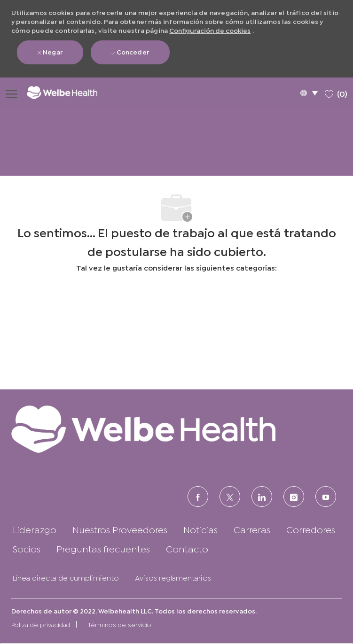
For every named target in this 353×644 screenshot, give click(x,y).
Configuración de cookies (210, 30)
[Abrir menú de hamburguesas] (12, 93)
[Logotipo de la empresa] (69, 92)
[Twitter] (230, 497)
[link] (176, 429)
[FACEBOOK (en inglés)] (198, 497)
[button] (309, 93)
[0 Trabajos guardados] (336, 92)
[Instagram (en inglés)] (294, 497)
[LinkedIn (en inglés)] (262, 497)
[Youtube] (326, 497)
